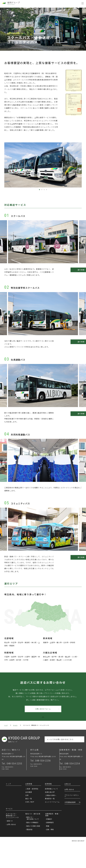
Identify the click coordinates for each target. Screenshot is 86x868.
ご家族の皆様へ (51, 818)
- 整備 (48, 849)
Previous (4, 247)
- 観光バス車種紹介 (33, 846)
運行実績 (71, 275)
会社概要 (29, 815)
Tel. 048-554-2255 (13, 787)
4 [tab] (47, 193)
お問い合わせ (69, 813)
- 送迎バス (10, 844)
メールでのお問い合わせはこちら (60, 762)
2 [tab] (42, 193)
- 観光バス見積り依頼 (33, 849)
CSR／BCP (30, 825)
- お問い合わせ (11, 847)
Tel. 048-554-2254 (71, 787)
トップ (6, 748)
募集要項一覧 (50, 822)
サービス (16, 748)
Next (82, 247)
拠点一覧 (29, 822)
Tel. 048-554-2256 (41, 784)
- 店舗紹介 (49, 842)
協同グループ (14, 3)
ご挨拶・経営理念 (32, 812)
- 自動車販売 (50, 846)
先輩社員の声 (50, 815)
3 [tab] (44, 193)
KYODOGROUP (25, 762)
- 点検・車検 (50, 852)
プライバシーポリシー (72, 819)
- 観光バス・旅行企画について (33, 841)
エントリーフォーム (52, 825)
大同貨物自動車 (70, 825)
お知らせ (68, 807)
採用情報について (51, 812)
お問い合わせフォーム (44, 731)
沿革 (27, 818)
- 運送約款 (30, 852)
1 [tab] (39, 193)
